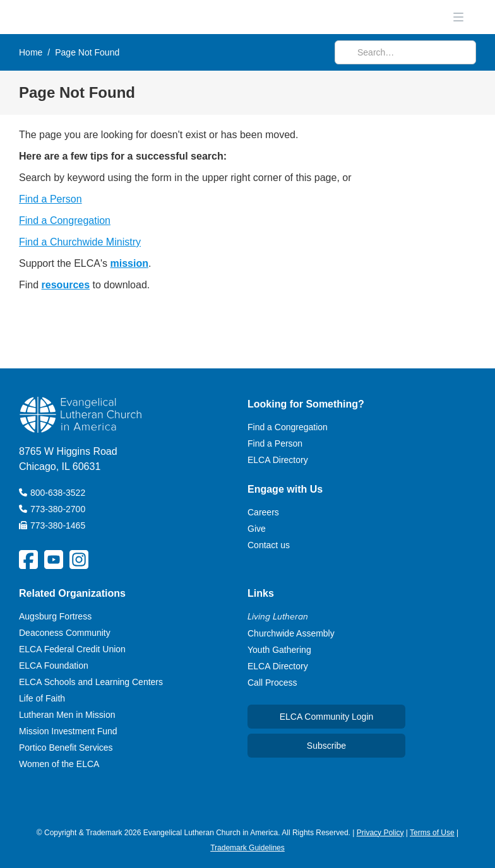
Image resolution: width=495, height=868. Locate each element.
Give (257, 529)
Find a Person (51, 199)
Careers (263, 512)
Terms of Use (432, 833)
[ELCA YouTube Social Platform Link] (54, 560)
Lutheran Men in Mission (67, 715)
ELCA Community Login (327, 717)
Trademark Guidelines (247, 848)
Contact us (269, 545)
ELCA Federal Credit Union (72, 649)
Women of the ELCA (59, 764)
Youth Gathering (279, 650)
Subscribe (326, 746)
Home (31, 52)
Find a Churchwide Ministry (80, 242)
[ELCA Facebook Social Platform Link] (28, 560)
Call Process (272, 683)
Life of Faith (42, 698)
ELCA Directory (278, 460)
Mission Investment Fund (68, 731)
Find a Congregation (65, 220)
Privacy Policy (380, 833)
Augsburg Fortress (55, 616)
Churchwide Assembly (291, 633)
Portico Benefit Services (66, 748)
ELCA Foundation (54, 666)
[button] (458, 17)
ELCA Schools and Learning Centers (91, 682)
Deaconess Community (65, 633)
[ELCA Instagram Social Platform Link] (79, 560)
